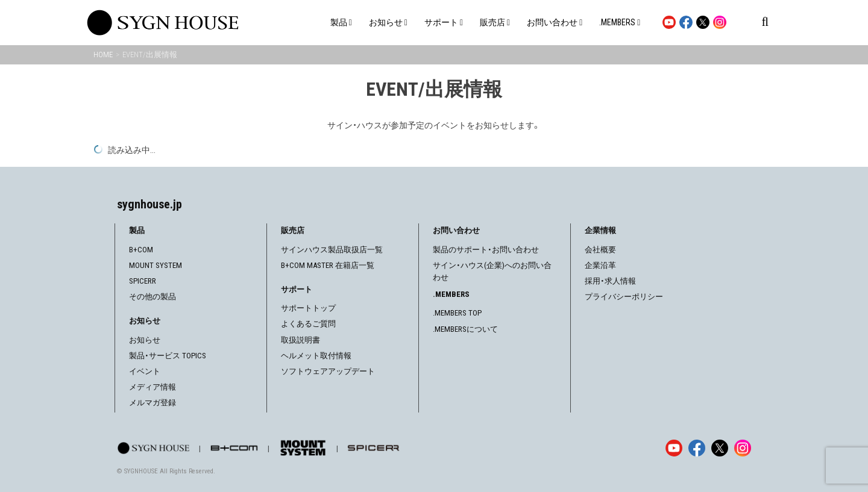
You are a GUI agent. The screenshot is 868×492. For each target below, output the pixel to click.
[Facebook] (697, 448)
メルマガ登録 (153, 403)
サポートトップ (308, 308)
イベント (145, 371)
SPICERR (143, 281)
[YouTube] (674, 448)
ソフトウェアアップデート (328, 371)
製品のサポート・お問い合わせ (486, 250)
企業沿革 (600, 265)
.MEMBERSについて (465, 329)
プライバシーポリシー (624, 297)
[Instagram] (743, 448)
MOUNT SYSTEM (156, 265)
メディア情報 (153, 387)
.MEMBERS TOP (457, 313)
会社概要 (600, 250)
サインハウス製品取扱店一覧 (332, 250)
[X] (720, 448)
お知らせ (145, 340)
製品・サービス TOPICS (168, 356)
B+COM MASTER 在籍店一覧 (328, 265)
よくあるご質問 (308, 324)
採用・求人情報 (610, 281)
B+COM (141, 250)
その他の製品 (153, 297)
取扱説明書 (300, 340)
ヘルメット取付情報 (316, 356)
